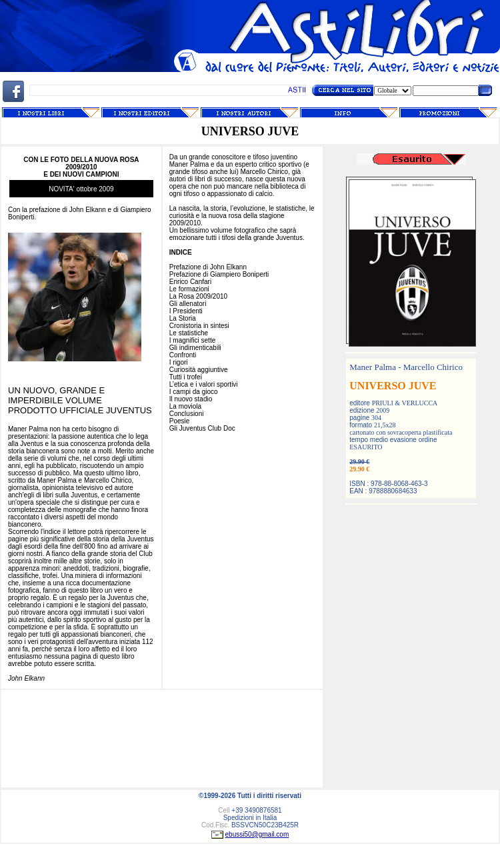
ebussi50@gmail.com (257, 834)
